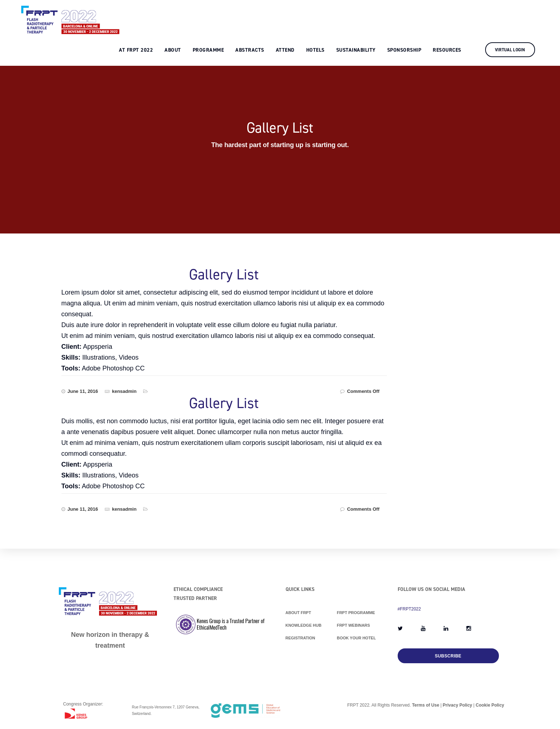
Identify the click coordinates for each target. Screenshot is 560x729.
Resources (454, 17)
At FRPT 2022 (143, 17)
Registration (300, 638)
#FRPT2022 (409, 609)
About (180, 17)
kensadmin (124, 391)
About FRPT (298, 613)
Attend (292, 17)
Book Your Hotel (356, 638)
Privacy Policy (458, 705)
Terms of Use (426, 705)
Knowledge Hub (304, 625)
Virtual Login (517, 17)
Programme (215, 17)
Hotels (322, 17)
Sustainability (363, 17)
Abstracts (257, 17)
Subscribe (448, 656)
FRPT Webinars (354, 625)
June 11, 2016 (83, 391)
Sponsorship (411, 17)
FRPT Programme (356, 613)
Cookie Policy (490, 705)
